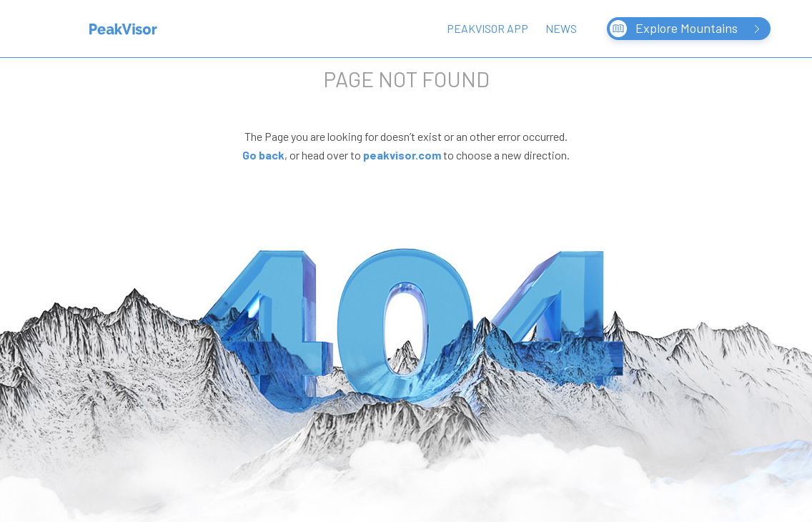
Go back (263, 155)
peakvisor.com (402, 155)
